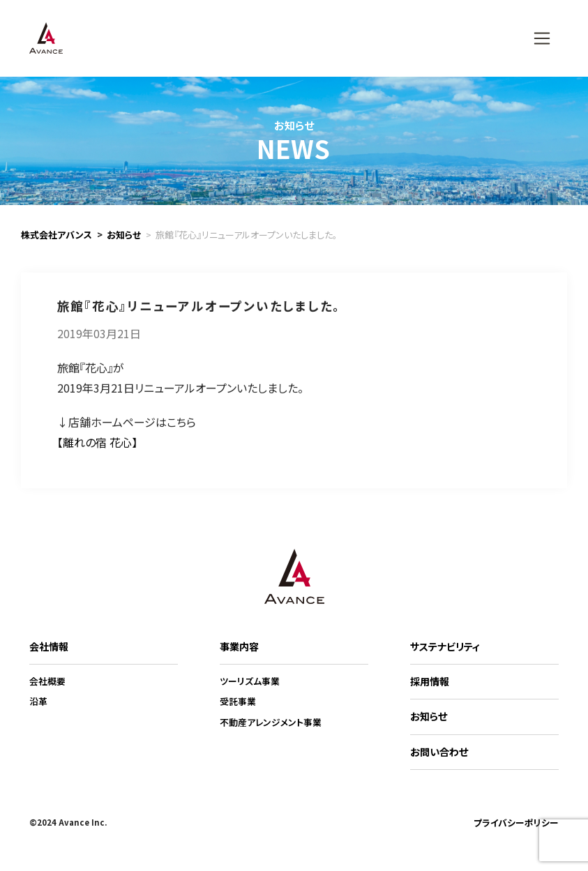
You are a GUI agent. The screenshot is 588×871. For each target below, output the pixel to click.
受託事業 (238, 701)
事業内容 (239, 646)
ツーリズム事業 (250, 681)
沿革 (38, 701)
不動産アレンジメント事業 (271, 722)
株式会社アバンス (56, 235)
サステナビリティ (445, 646)
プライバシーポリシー (516, 823)
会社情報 (49, 646)
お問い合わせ (439, 752)
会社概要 (47, 681)
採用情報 (430, 681)
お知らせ (124, 235)
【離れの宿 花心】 (97, 453)
